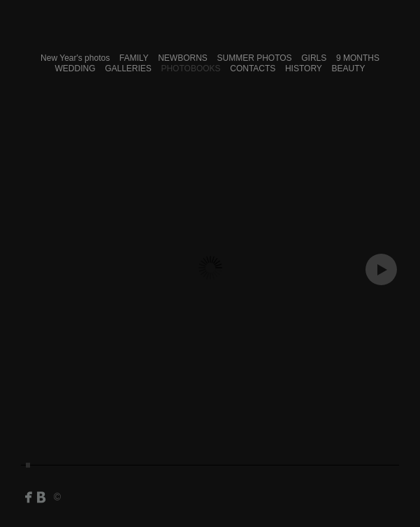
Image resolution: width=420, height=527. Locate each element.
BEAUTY (348, 68)
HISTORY (304, 68)
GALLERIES (128, 68)
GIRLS (314, 58)
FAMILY (134, 58)
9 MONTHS (358, 58)
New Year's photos (75, 58)
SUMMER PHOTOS (254, 58)
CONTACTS (253, 68)
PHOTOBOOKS (190, 68)
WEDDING (75, 68)
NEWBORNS (183, 58)
